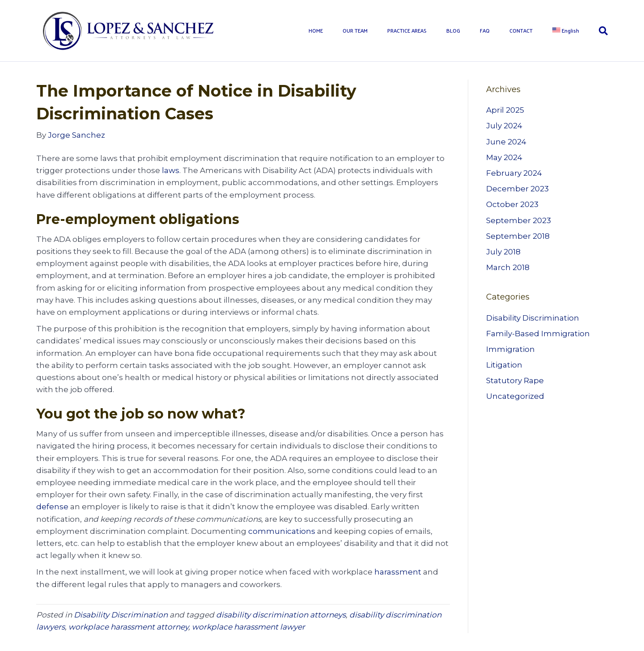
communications (282, 531)
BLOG (453, 30)
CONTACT (521, 30)
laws (171, 170)
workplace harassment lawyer (248, 627)
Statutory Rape (515, 380)
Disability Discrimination (121, 615)
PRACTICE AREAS (407, 30)
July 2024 (504, 126)
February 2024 (514, 173)
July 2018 (503, 252)
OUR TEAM (355, 30)
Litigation (504, 365)
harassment (398, 572)
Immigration (511, 349)
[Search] (598, 31)
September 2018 (518, 236)
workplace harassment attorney (128, 627)
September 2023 (519, 220)
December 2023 (517, 189)
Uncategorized (515, 396)
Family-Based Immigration (538, 334)
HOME (316, 30)
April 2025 (505, 110)
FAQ (485, 30)
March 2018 (508, 267)
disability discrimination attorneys (281, 615)
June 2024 (506, 142)
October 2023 (512, 204)
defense (52, 507)
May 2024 (504, 157)
